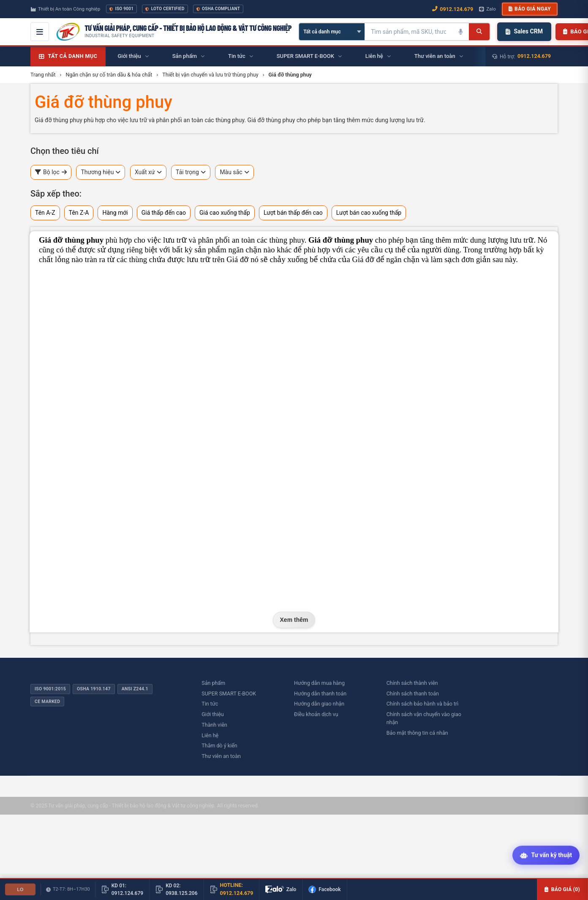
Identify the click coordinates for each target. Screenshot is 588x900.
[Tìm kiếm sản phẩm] (408, 32)
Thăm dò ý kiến (219, 745)
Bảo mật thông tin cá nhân (417, 733)
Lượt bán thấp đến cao (293, 213)
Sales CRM (524, 31)
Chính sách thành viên (412, 683)
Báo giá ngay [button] (530, 9)
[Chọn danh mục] (332, 32)
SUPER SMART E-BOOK (229, 693)
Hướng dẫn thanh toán (320, 693)
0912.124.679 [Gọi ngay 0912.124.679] (453, 9)
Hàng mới (115, 213)
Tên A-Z (45, 213)
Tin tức (210, 704)
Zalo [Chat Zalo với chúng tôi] (487, 9)
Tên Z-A (79, 213)
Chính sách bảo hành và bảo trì (423, 704)
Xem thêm (294, 620)
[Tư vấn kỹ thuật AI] (546, 856)
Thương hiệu (101, 172)
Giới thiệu (212, 714)
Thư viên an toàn (221, 756)
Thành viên (214, 725)
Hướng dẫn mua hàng (319, 683)
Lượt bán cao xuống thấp (369, 213)
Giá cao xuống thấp (225, 213)
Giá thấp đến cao (164, 213)
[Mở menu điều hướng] (40, 32)
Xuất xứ (148, 172)
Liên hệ (210, 735)
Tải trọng (191, 172)
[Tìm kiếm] (479, 32)
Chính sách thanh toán (413, 693)
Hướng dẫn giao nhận (319, 704)
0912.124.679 (534, 56)
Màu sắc (234, 172)
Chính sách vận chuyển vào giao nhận (424, 718)
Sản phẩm (213, 683)
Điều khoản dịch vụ (316, 714)
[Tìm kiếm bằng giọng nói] (460, 32)
